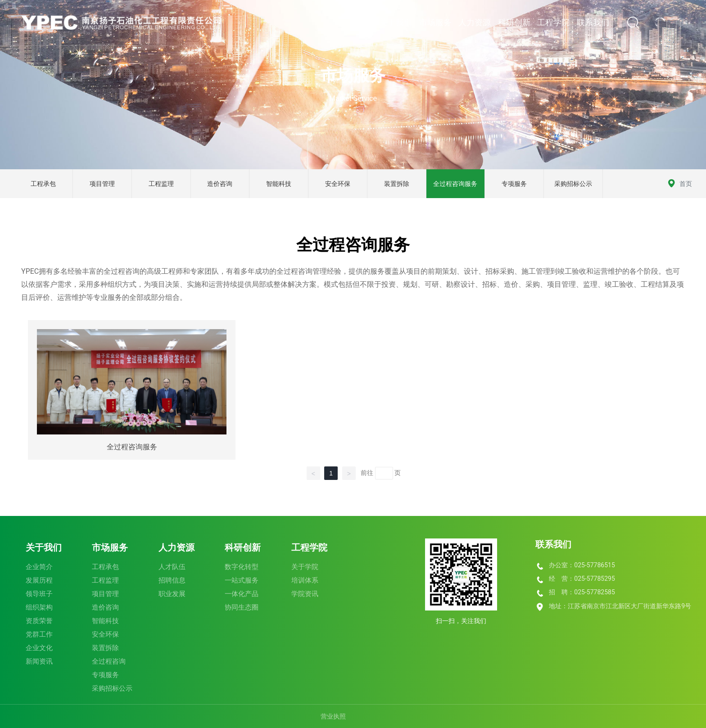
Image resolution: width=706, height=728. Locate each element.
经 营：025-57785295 (582, 579)
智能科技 (279, 184)
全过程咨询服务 (455, 184)
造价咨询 (220, 184)
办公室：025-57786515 (582, 565)
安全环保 (338, 184)
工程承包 (43, 184)
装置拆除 (397, 184)
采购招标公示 (573, 184)
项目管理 (102, 184)
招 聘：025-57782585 (582, 592)
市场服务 (353, 76)
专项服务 (514, 184)
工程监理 (161, 184)
